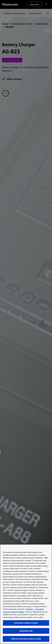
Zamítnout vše (26, 631)
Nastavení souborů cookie (26, 623)
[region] (26, 594)
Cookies (29, 609)
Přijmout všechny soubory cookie (26, 639)
